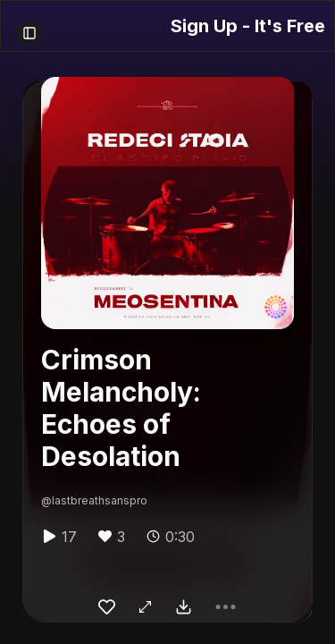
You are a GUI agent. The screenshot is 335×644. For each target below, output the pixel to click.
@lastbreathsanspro (94, 500)
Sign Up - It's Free (248, 26)
